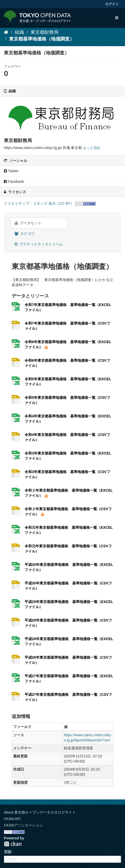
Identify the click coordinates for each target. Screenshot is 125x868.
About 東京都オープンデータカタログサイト (40, 812)
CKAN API (12, 819)
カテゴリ (25, 234)
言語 (8, 852)
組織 (19, 32)
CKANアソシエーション (23, 825)
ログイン (112, 4)
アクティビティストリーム (39, 244)
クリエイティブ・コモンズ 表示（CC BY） (39, 203)
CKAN (13, 844)
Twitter (11, 171)
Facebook (14, 181)
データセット (28, 223)
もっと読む (92, 148)
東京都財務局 (45, 32)
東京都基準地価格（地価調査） (42, 39)
